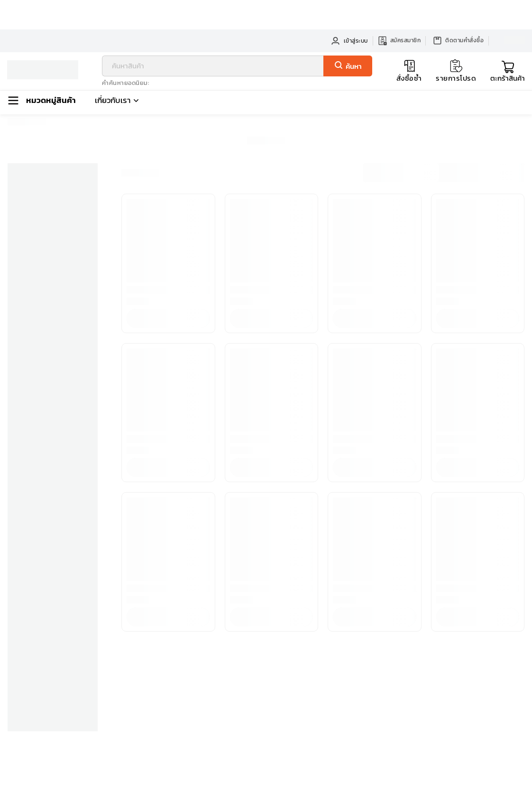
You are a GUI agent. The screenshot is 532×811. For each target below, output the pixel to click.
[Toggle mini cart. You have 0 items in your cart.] (508, 71)
